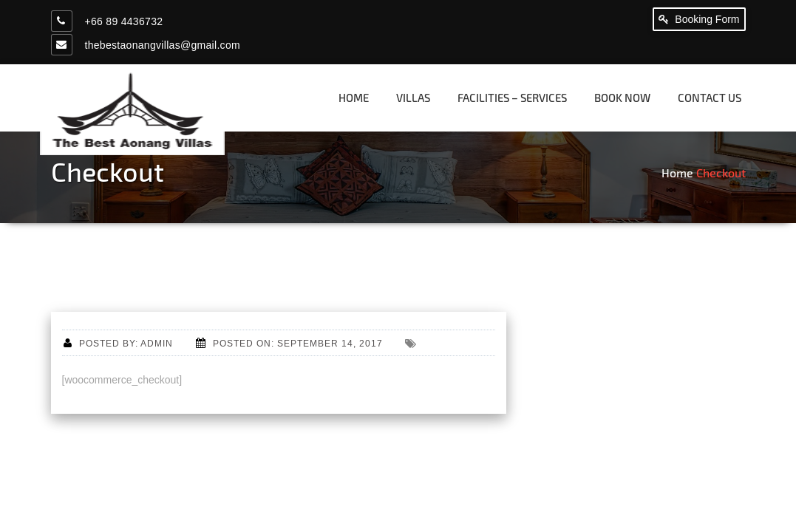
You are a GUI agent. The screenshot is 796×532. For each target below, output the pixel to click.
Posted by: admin (118, 343)
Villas (413, 98)
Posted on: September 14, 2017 (289, 343)
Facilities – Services (512, 98)
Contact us (710, 98)
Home (354, 98)
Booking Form (699, 19)
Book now (622, 98)
